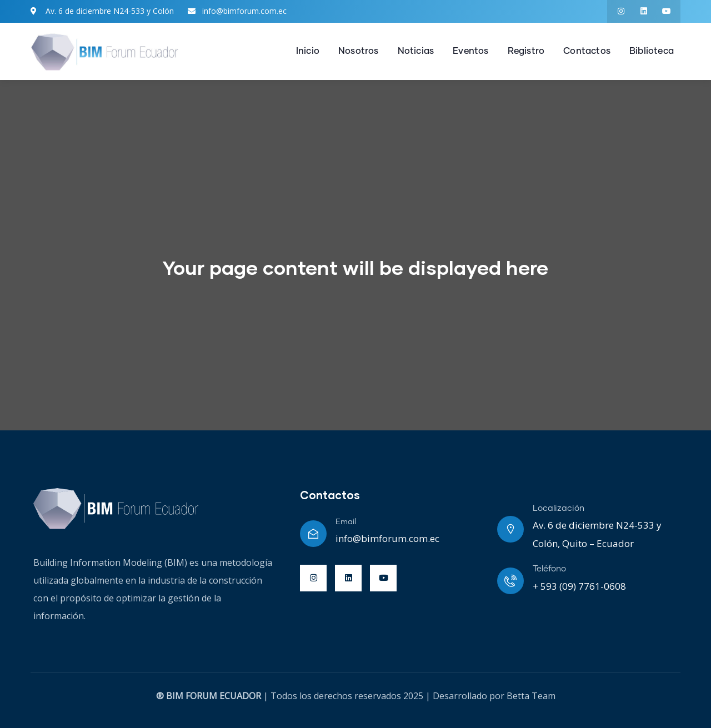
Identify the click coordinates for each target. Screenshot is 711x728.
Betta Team (531, 696)
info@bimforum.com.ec (387, 538)
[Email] (313, 534)
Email (346, 522)
